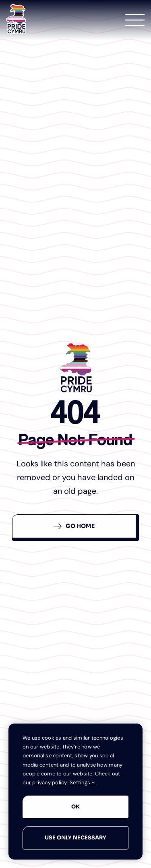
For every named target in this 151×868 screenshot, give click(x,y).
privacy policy (50, 782)
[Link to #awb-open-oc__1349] (135, 20)
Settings (82, 782)
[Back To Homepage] (75, 528)
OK (75, 807)
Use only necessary (75, 838)
